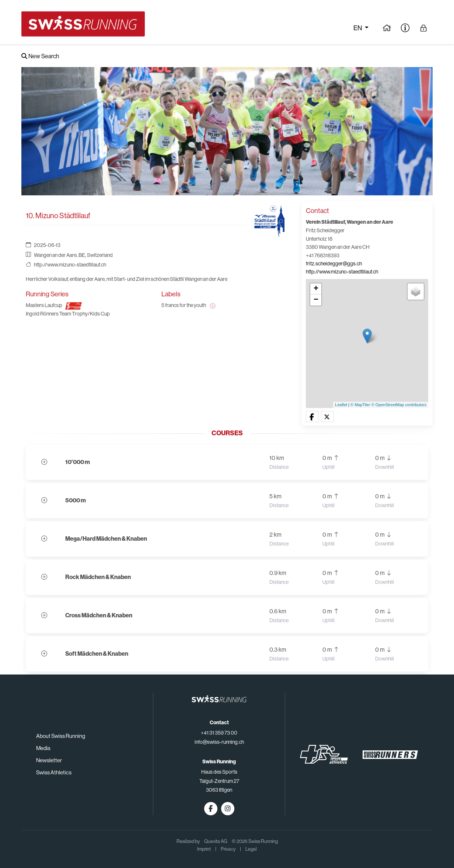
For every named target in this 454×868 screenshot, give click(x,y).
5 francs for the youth (184, 305)
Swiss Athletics (54, 772)
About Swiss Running (61, 736)
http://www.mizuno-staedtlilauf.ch (70, 265)
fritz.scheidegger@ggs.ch (334, 264)
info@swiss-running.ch (219, 742)
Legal (251, 849)
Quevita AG (216, 841)
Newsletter (49, 760)
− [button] (316, 300)
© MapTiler (360, 405)
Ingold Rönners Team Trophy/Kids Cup (68, 314)
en (358, 28)
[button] (312, 417)
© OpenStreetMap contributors (399, 405)
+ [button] (316, 289)
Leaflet (341, 405)
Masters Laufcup (44, 305)
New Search (40, 56)
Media (43, 748)
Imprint (204, 849)
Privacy (228, 849)
